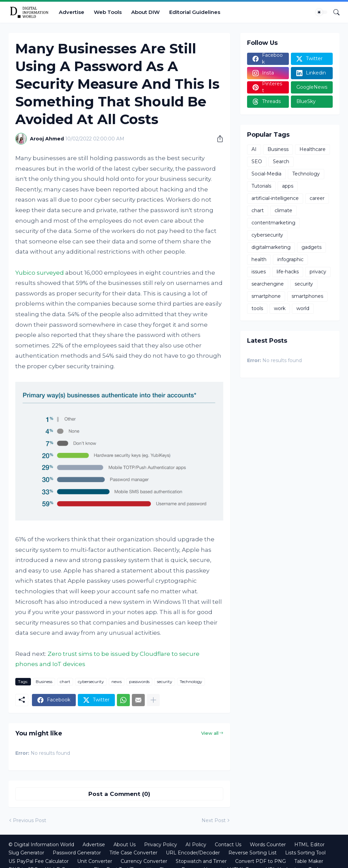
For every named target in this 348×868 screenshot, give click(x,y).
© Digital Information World (41, 845)
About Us (125, 845)
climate (283, 210)
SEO (257, 161)
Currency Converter (144, 861)
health (259, 259)
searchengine (268, 284)
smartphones (307, 296)
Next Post (214, 820)
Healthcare (312, 149)
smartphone (266, 296)
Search (281, 161)
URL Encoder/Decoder (193, 853)
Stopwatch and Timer (201, 861)
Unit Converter (95, 861)
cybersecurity (91, 682)
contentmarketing (273, 223)
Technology (191, 682)
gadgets (311, 247)
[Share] (217, 139)
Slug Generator (26, 853)
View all (210, 733)
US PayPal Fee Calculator (39, 861)
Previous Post (30, 820)
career (317, 198)
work (280, 308)
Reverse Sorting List (253, 853)
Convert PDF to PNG (260, 861)
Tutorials (261, 186)
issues (259, 272)
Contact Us (228, 845)
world (303, 308)
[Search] (334, 12)
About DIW (145, 12)
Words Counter (268, 845)
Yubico (25, 273)
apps (288, 186)
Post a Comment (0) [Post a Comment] (119, 794)
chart (65, 682)
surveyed (50, 273)
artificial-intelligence (275, 198)
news (117, 682)
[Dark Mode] (321, 12)
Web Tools (108, 12)
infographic (290, 259)
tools (257, 308)
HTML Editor (309, 845)
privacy (318, 272)
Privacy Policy (161, 845)
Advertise (72, 12)
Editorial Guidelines (195, 12)
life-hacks (288, 272)
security (165, 682)
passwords (139, 682)
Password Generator (77, 853)
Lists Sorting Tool (305, 853)
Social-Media (266, 174)
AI (254, 149)
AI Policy (196, 845)
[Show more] (153, 700)
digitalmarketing (271, 247)
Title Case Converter (133, 853)
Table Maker (309, 861)
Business (44, 682)
